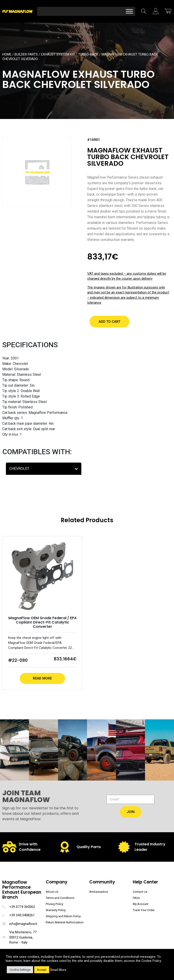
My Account (141, 904)
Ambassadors (99, 892)
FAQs (136, 898)
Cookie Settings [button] (20, 970)
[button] (109, 322)
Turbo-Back (88, 54)
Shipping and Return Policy (63, 916)
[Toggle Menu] (129, 11)
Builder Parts (26, 54)
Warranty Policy (56, 910)
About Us (52, 892)
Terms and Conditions (60, 898)
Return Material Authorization (65, 922)
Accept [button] (42, 970)
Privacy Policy (54, 904)
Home (7, 54)
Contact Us (140, 892)
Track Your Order (144, 910)
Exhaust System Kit (58, 54)
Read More (42, 678)
